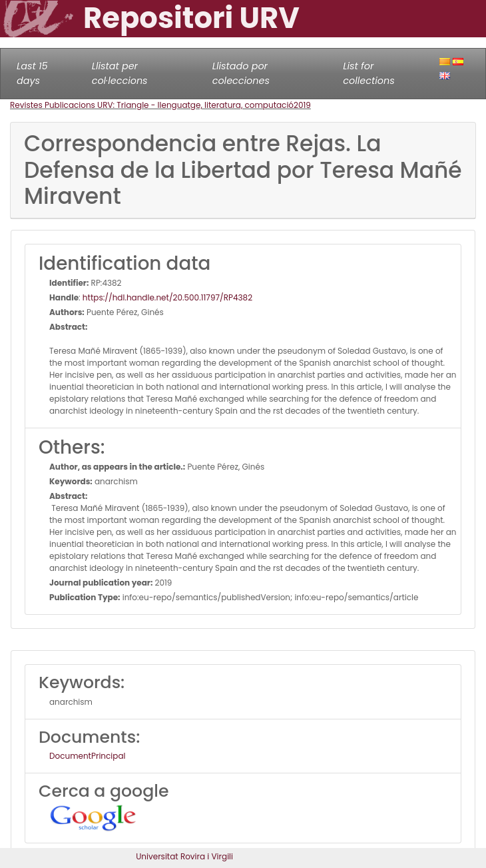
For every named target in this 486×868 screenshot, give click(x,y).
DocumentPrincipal (87, 756)
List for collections (368, 73)
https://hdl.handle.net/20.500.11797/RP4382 (167, 297)
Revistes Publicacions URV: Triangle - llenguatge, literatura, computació (152, 105)
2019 (302, 105)
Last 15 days (32, 73)
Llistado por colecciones (241, 73)
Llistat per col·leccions (120, 73)
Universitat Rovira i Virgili (184, 856)
